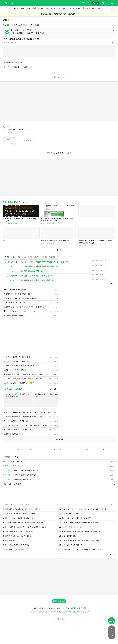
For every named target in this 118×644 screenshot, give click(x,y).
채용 (58, 608)
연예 (34, 8)
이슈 (22, 8)
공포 (59, 8)
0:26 (112, 504)
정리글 (52, 257)
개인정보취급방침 (78, 608)
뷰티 (65, 8)
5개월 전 (6, 43)
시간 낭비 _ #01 (15, 466)
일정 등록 (17, 484)
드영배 (41, 8)
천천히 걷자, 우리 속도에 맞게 (21, 471)
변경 (100, 8)
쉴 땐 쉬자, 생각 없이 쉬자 (18, 479)
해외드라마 (40, 33)
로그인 (50, 153)
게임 (94, 8)
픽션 (53, 8)
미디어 (44, 257)
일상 (28, 8)
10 (69, 449)
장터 (47, 8)
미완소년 (20, 25)
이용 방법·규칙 (86, 3)
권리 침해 (65, 608)
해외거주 (29, 33)
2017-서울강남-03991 (74, 612)
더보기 (54, 389)
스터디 (71, 8)
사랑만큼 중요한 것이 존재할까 (21, 475)
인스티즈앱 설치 (59, 601)
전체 (7, 257)
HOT (16, 8)
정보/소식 (22, 257)
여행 (12, 33)
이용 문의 (41, 608)
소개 (34, 608)
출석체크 (86, 8)
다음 (86, 449)
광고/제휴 (51, 608)
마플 (30, 257)
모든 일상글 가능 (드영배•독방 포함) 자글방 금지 (57, 14)
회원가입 (96, 3)
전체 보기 (7, 484)
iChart (78, 8)
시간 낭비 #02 (14, 462)
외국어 (20, 33)
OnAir (37, 257)
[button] (57, 250)
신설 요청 (35, 25)
